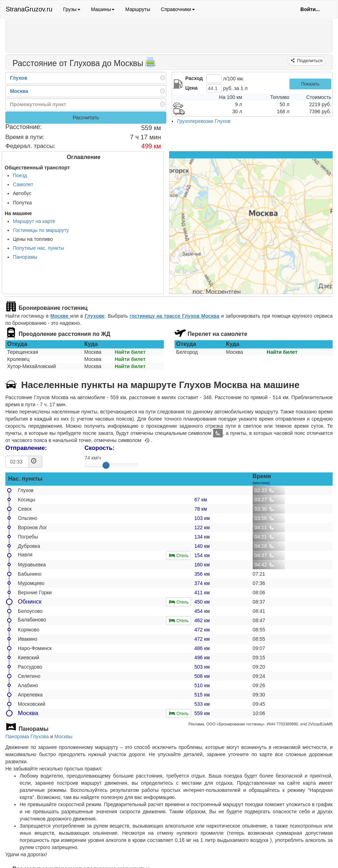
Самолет (23, 184)
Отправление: (26, 448)
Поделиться (309, 61)
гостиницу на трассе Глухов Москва (175, 316)
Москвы (64, 736)
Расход (194, 78)
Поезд (20, 175)
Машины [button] (103, 9)
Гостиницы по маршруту (41, 230)
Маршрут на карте (34, 221)
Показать (310, 84)
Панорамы (25, 257)
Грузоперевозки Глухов (204, 121)
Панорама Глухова (27, 736)
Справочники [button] (178, 9)
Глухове (95, 316)
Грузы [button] (72, 9)
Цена (191, 88)
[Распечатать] (150, 64)
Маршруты (138, 9)
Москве (60, 316)
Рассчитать (86, 118)
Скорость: (100, 448)
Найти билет (130, 352)
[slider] (106, 465)
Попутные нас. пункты (39, 248)
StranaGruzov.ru (29, 9)
